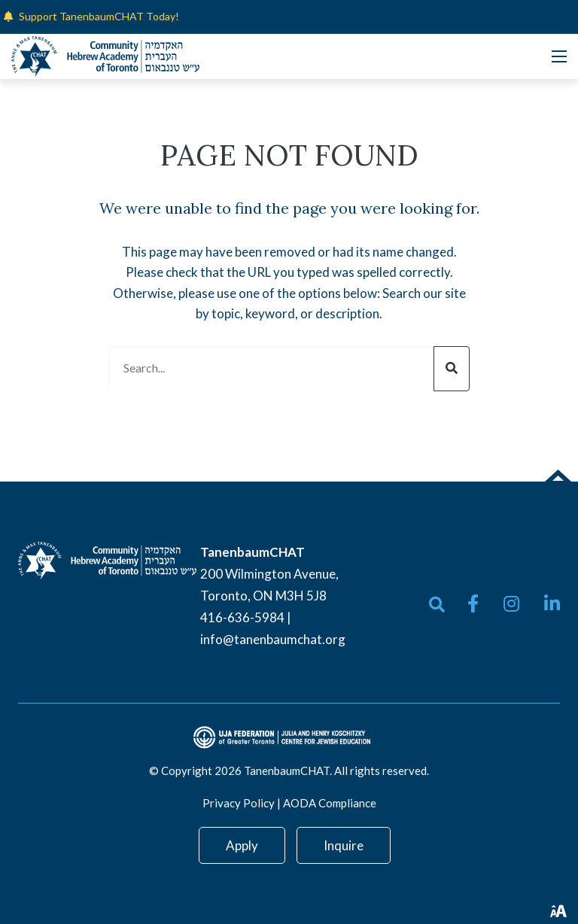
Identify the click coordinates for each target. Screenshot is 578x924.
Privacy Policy (239, 803)
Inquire (344, 845)
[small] (473, 603)
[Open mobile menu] (559, 56)
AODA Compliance (330, 803)
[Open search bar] (437, 605)
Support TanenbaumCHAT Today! (99, 16)
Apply (242, 845)
